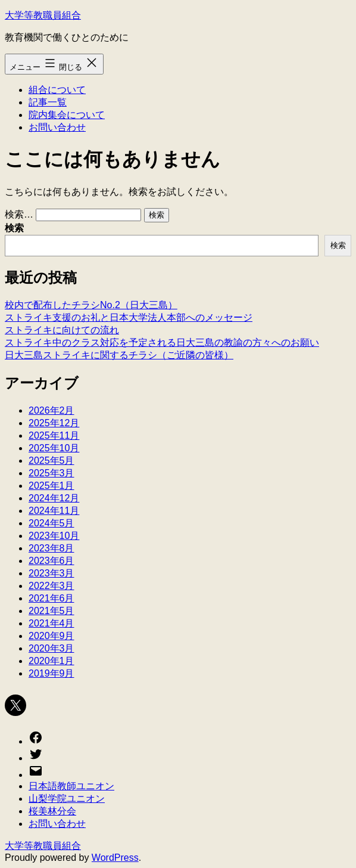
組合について (57, 90)
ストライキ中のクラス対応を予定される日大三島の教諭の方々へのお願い (162, 342)
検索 (14, 228)
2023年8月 (51, 548)
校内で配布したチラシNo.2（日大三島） (91, 305)
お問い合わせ (57, 127)
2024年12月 (54, 498)
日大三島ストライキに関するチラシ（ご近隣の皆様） (119, 355)
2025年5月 (51, 461)
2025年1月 (51, 486)
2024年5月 (51, 523)
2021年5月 (51, 611)
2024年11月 (54, 511)
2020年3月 (51, 648)
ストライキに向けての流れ (62, 330)
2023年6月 (51, 561)
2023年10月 (54, 536)
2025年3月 (51, 473)
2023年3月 (51, 573)
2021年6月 (51, 598)
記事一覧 (48, 102)
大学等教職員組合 (43, 15)
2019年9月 (51, 673)
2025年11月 (54, 435)
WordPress (115, 858)
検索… (19, 214)
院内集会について (67, 115)
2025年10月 (54, 448)
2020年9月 (51, 636)
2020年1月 (51, 661)
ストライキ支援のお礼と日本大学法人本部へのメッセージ (129, 317)
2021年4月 (51, 623)
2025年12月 (54, 423)
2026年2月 (51, 410)
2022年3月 (51, 586)
